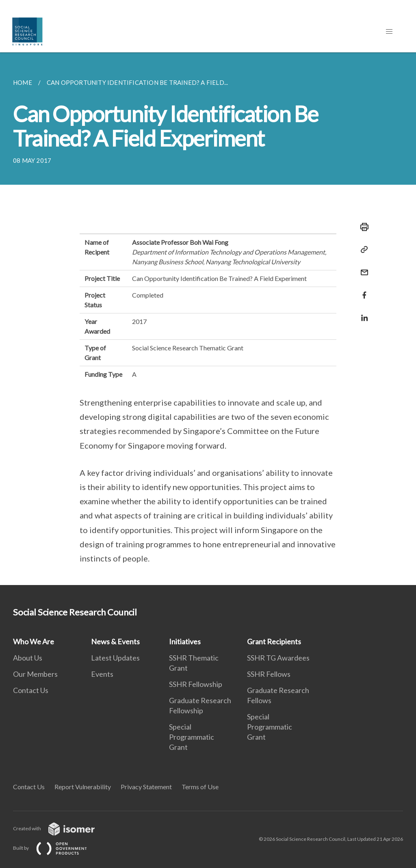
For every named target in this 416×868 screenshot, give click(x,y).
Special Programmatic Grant (192, 737)
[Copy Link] (362, 250)
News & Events (115, 641)
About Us (28, 658)
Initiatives (185, 641)
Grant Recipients (274, 641)
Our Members (35, 674)
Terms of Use (200, 787)
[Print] (362, 227)
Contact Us (31, 690)
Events (102, 674)
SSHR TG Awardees (278, 658)
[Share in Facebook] (362, 290)
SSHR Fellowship (196, 684)
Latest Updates (115, 658)
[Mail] (362, 267)
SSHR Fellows (269, 674)
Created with (60, 828)
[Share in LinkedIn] (362, 313)
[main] (208, 319)
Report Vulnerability (83, 787)
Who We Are (34, 641)
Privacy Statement (146, 787)
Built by (56, 848)
